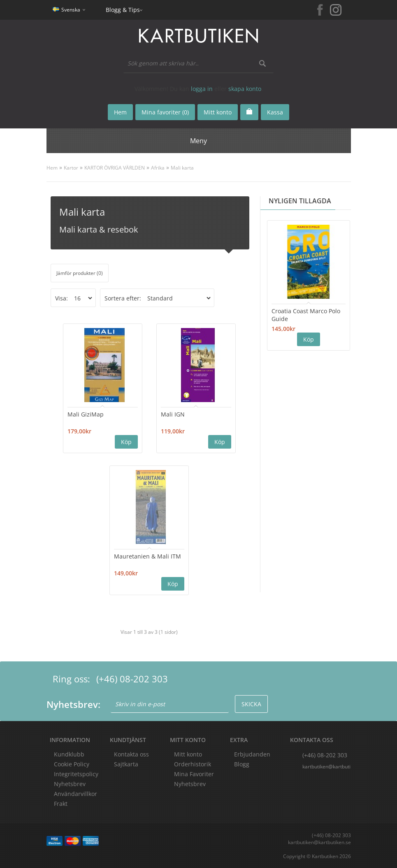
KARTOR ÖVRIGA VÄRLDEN (115, 168)
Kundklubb (69, 754)
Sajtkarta (126, 764)
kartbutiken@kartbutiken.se (327, 767)
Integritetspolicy (76, 774)
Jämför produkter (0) (80, 273)
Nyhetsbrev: (73, 704)
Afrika (158, 168)
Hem (52, 168)
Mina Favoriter (194, 774)
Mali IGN (173, 414)
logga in (202, 89)
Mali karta (182, 168)
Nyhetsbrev (190, 784)
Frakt (61, 804)
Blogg (242, 764)
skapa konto (245, 89)
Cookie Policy (72, 764)
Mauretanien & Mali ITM (147, 556)
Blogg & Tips (123, 10)
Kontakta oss (131, 754)
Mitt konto (188, 754)
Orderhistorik (193, 764)
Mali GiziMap (86, 414)
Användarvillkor (75, 794)
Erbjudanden (252, 754)
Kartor (71, 168)
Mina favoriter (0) (165, 112)
